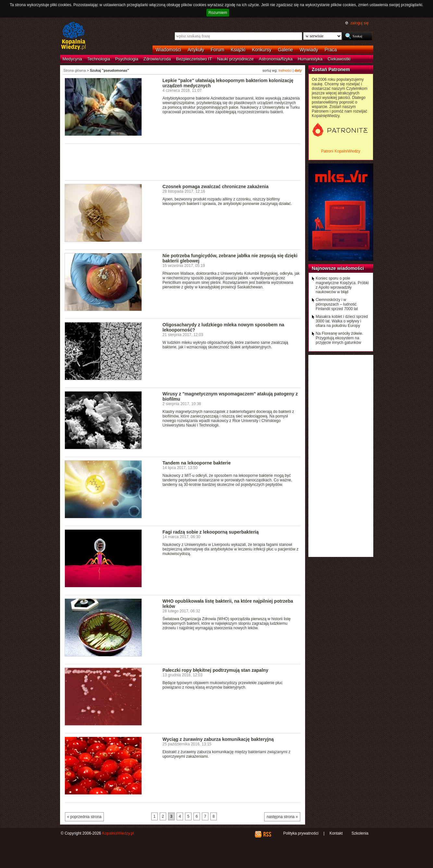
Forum (217, 50)
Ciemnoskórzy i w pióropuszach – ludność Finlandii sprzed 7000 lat (337, 304)
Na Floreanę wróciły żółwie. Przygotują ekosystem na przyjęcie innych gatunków (340, 338)
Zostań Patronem (331, 69)
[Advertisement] (183, 162)
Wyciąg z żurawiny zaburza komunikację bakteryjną (218, 739)
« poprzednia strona (84, 817)
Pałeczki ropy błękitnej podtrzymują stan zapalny (216, 670)
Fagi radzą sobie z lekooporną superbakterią (211, 532)
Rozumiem (218, 13)
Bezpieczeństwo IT (194, 59)
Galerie (285, 50)
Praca (331, 50)
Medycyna (72, 59)
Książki (238, 50)
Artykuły (196, 50)
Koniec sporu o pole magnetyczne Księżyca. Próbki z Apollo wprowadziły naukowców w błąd (342, 285)
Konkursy (262, 50)
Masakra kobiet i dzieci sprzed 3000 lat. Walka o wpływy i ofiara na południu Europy (342, 321)
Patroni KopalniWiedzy (341, 151)
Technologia (99, 59)
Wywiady (309, 50)
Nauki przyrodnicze (235, 59)
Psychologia (127, 59)
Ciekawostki (339, 59)
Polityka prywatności (301, 833)
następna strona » (282, 817)
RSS (267, 834)
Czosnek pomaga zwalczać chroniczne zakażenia (216, 187)
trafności (285, 70)
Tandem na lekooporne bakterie (197, 463)
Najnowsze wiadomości (338, 268)
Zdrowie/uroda (157, 59)
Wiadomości (168, 50)
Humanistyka (310, 59)
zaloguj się (359, 23)
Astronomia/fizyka (276, 59)
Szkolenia (360, 833)
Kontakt (336, 833)
